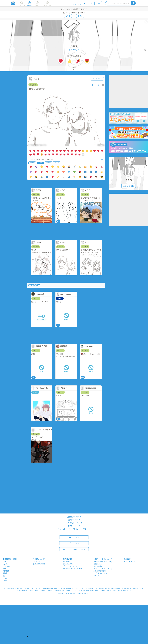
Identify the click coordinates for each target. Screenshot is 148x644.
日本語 (5, 580)
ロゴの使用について (100, 573)
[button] (27, 637)
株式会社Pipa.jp (129, 562)
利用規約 (66, 562)
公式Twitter (98, 564)
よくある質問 (98, 566)
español (5, 564)
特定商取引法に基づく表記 (73, 569)
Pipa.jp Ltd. (87, 593)
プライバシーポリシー (71, 566)
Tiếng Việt (6, 566)
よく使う (32, 163)
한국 (4, 569)
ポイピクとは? (38, 562)
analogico (79, 593)
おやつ (48, 163)
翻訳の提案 (12, 559)
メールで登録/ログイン (74, 549)
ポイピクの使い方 (39, 564)
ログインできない (100, 571)
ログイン (74, 537)
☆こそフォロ (74, 50)
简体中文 (6, 571)
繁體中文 (6, 573)
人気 (40, 163)
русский (6, 578)
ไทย (4, 576)
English (5, 562)
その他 (57, 163)
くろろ (74, 46)
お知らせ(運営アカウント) (103, 562)
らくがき (33, 85)
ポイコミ (97, 576)
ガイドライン (68, 564)
